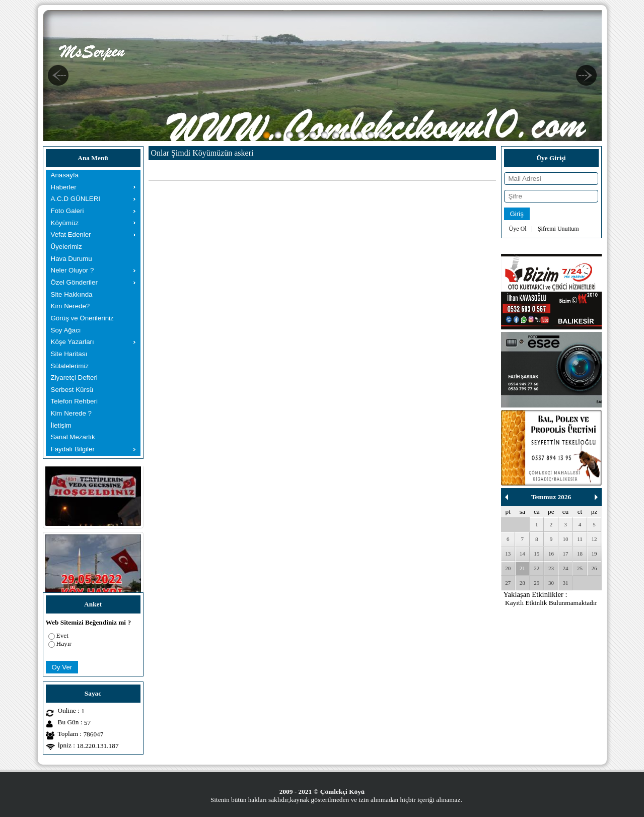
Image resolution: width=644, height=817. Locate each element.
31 (565, 583)
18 (580, 554)
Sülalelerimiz (70, 366)
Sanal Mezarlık (73, 437)
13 (508, 554)
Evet (62, 635)
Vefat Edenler (71, 234)
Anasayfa (65, 175)
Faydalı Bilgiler (73, 449)
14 (522, 554)
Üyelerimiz (66, 247)
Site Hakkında (72, 294)
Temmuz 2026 (551, 497)
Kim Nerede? (70, 306)
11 (580, 539)
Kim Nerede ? (71, 413)
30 (551, 583)
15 (536, 554)
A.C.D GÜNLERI (76, 199)
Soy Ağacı (66, 330)
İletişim (61, 425)
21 (522, 568)
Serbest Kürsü (72, 390)
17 (565, 554)
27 (508, 583)
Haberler (64, 187)
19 (594, 554)
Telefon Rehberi (74, 401)
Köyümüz (65, 223)
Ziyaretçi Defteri (74, 378)
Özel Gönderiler (74, 282)
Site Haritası (69, 354)
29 (536, 583)
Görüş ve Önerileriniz (82, 318)
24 (565, 568)
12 (594, 539)
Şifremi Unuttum (558, 229)
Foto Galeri (67, 211)
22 (536, 568)
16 (551, 554)
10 (565, 539)
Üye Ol (518, 229)
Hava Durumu (71, 259)
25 (580, 568)
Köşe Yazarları (73, 342)
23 (551, 568)
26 (594, 568)
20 (508, 568)
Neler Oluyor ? (73, 270)
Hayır (64, 643)
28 (522, 583)
